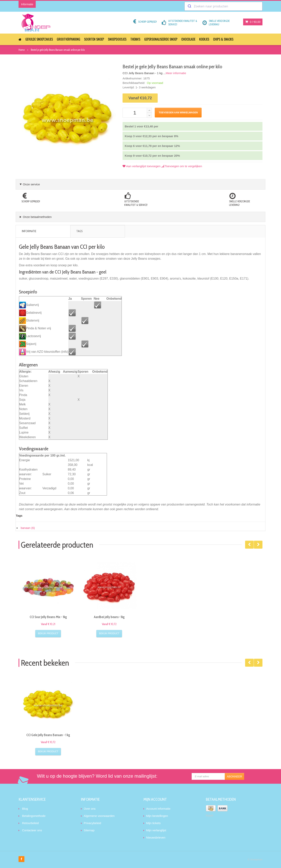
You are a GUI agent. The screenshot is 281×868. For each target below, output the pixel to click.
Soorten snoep (94, 39)
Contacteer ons (32, 830)
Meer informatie (176, 73)
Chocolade (188, 39)
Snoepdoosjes (117, 39)
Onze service (31, 184)
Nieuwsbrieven (156, 837)
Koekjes (204, 39)
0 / (253, 22)
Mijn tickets (153, 823)
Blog (25, 809)
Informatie (29, 231)
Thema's (135, 39)
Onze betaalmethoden (37, 217)
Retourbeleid (30, 823)
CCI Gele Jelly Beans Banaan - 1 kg (48, 735)
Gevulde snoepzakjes (39, 39)
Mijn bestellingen (157, 816)
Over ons (90, 809)
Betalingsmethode (34, 816)
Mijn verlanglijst (156, 830)
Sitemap (89, 830)
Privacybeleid (92, 823)
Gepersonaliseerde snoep (161, 39)
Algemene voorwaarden (99, 816)
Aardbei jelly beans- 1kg (109, 617)
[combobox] (223, 6)
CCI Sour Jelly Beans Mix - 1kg (48, 617)
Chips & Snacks (223, 39)
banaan (28, 528)
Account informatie (158, 809)
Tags (80, 231)
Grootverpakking (68, 39)
